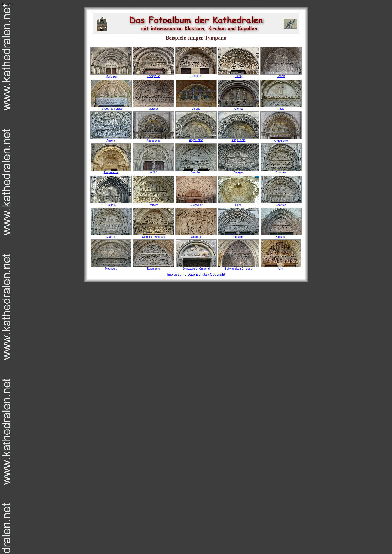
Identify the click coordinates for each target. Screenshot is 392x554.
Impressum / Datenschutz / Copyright (196, 274)
